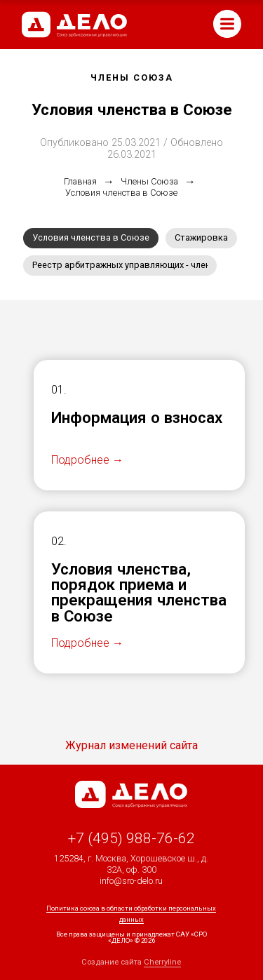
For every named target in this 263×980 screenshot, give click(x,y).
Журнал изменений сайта (131, 746)
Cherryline (162, 962)
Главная (80, 182)
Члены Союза (149, 182)
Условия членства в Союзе (121, 193)
